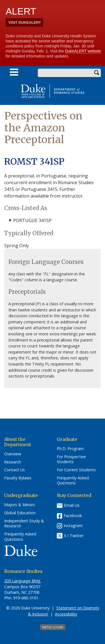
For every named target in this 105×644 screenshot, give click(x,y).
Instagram (73, 526)
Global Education (20, 513)
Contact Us (15, 470)
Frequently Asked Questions (73, 481)
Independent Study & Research (24, 524)
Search (97, 73)
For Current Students (76, 470)
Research (13, 462)
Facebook (73, 516)
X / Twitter (74, 536)
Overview (13, 454)
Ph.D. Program (70, 449)
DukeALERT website (83, 51)
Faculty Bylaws (18, 478)
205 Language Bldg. (23, 581)
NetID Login (53, 627)
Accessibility (66, 614)
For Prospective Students (71, 459)
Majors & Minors (20, 505)
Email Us (72, 505)
